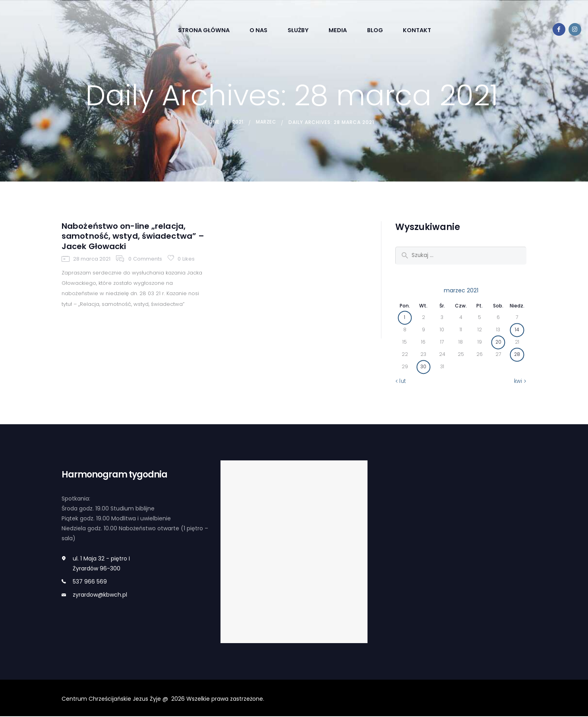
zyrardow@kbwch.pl (100, 595)
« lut (401, 382)
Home (211, 122)
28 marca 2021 (92, 278)
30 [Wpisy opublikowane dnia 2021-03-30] (423, 367)
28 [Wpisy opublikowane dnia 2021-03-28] (517, 355)
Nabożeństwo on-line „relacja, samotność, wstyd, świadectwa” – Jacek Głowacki (133, 246)
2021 (237, 122)
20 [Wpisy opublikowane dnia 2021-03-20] (498, 343)
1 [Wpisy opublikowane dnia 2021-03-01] (405, 318)
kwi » (520, 382)
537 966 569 (90, 582)
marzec (267, 122)
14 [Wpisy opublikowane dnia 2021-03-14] (517, 330)
